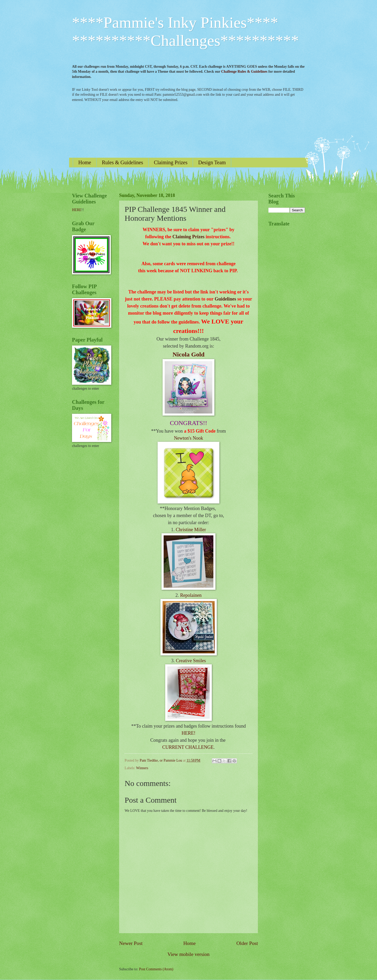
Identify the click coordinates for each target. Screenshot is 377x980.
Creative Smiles (191, 661)
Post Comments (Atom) (156, 969)
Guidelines (225, 299)
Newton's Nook (188, 438)
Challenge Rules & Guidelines (244, 72)
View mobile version (189, 954)
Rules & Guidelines (123, 162)
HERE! (189, 733)
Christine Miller (191, 530)
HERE (77, 210)
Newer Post (131, 943)
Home (85, 162)
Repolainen (191, 595)
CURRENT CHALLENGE (188, 747)
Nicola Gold (188, 354)
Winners (142, 768)
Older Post (247, 943)
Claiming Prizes (171, 162)
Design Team (212, 162)
